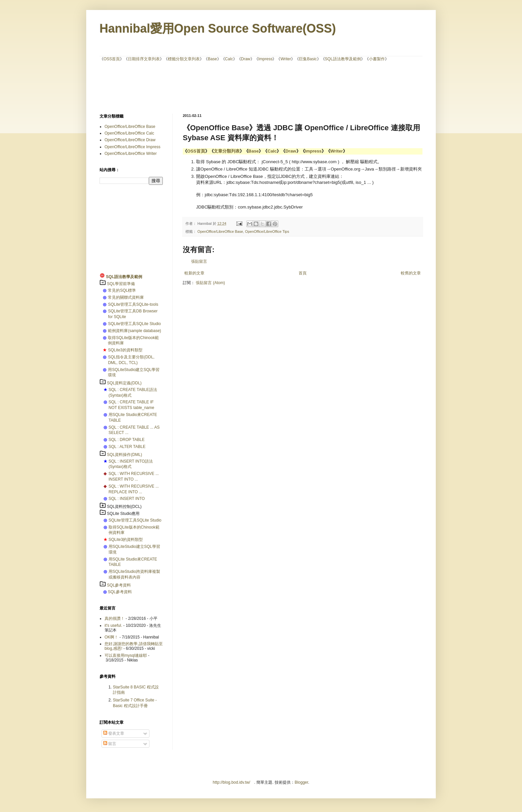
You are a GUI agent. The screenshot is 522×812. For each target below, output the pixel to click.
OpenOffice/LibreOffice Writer (131, 154)
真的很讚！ (115, 618)
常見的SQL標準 (122, 290)
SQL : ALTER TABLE (127, 447)
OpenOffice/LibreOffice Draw (130, 140)
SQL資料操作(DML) (124, 455)
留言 (110, 744)
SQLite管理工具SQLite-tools (133, 304)
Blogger (301, 782)
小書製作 (377, 59)
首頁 (303, 273)
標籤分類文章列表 (184, 59)
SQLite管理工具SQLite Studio (134, 324)
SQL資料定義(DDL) (124, 383)
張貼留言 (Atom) (210, 283)
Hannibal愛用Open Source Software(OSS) (218, 28)
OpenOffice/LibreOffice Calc (129, 133)
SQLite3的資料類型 (125, 350)
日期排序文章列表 (144, 59)
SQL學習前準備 (121, 284)
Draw (246, 59)
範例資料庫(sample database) (134, 331)
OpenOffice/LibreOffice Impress (132, 147)
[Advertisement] (261, 87)
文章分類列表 (227, 151)
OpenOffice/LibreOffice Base (220, 231)
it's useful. (113, 625)
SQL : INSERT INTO (127, 499)
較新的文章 (194, 273)
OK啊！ (111, 637)
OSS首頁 (112, 59)
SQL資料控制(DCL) (124, 507)
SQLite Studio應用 (123, 514)
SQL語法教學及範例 (343, 59)
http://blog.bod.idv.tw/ (232, 782)
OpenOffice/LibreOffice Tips (267, 231)
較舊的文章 (411, 273)
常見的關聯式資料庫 (126, 297)
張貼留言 (199, 261)
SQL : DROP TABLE (127, 440)
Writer (286, 59)
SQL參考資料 (119, 585)
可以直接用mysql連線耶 (126, 655)
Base (212, 59)
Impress (265, 59)
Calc (229, 59)
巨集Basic (308, 59)
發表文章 (114, 733)
